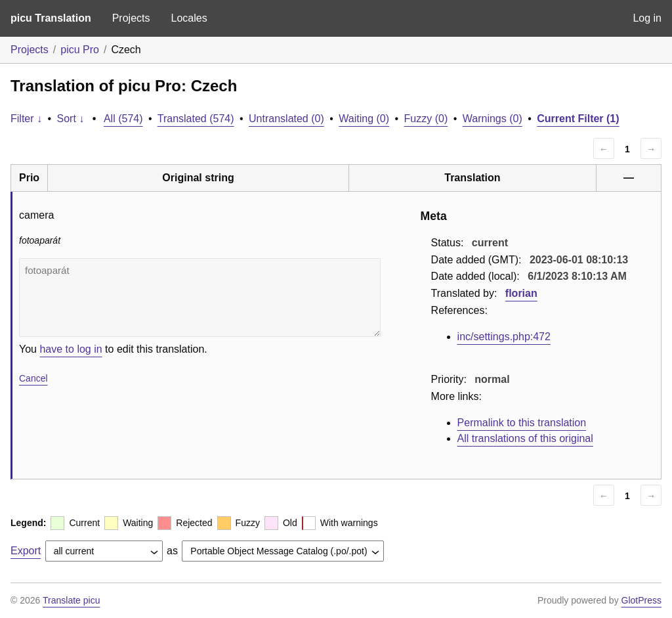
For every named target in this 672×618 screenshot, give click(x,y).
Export (26, 551)
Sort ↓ (71, 119)
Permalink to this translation (522, 423)
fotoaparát (200, 298)
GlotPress (641, 600)
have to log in (71, 349)
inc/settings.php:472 (504, 337)
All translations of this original (525, 438)
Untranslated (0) (286, 119)
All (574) (123, 119)
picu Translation (51, 18)
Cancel (33, 378)
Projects (131, 18)
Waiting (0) (364, 119)
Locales (189, 18)
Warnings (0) (493, 119)
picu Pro (80, 50)
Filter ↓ (26, 119)
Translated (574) (196, 119)
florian (521, 293)
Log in (647, 18)
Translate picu (71, 600)
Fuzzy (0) (426, 119)
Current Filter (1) (578, 119)
